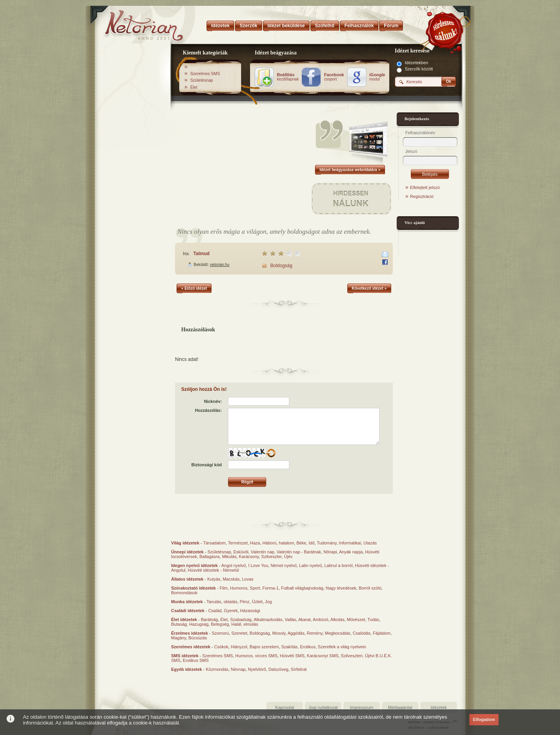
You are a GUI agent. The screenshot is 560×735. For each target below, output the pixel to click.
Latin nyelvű (311, 565)
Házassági (250, 611)
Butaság (179, 624)
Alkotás (338, 619)
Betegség (220, 624)
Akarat (304, 619)
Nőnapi (330, 552)
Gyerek (231, 611)
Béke (301, 543)
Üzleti (257, 602)
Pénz (245, 602)
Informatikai (350, 543)
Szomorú (220, 633)
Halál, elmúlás (245, 624)
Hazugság (199, 624)
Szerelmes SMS (205, 73)
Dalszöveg (278, 669)
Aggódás (296, 633)
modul (377, 77)
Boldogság (281, 266)
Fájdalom (382, 633)
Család (215, 611)
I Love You (258, 565)
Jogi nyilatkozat (323, 707)
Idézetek (439, 707)
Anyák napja (351, 552)
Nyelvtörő (257, 669)
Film (224, 588)
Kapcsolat (285, 707)
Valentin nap (262, 552)
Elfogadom (484, 719)
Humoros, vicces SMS (256, 656)
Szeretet (239, 633)
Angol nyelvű (234, 565)
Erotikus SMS (196, 660)
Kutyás (214, 579)
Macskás (231, 579)
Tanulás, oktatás (222, 602)
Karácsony (249, 556)
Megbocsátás (337, 633)
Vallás (290, 619)
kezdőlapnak (288, 77)
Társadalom (214, 543)
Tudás (373, 619)
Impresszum (362, 707)
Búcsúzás (198, 638)
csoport (334, 77)
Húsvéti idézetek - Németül (213, 570)
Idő (311, 543)
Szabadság (241, 619)
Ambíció (320, 619)
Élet (194, 87)
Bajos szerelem (264, 647)
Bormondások (184, 593)
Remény (315, 633)
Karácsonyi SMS (323, 656)
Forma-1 (271, 588)
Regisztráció (422, 196)
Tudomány (327, 543)
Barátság (209, 619)
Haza (255, 543)
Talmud (201, 254)
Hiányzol (239, 647)
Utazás (370, 543)
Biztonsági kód (206, 465)
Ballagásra (210, 556)
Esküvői (241, 552)
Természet (238, 543)
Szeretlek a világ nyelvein (342, 647)
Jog (268, 602)
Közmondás (217, 669)
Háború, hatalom (278, 543)
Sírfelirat (299, 669)
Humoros (239, 588)
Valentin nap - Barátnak (299, 552)
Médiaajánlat (400, 707)
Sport (255, 588)
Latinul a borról (339, 565)
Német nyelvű (284, 565)
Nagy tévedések (341, 588)
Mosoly (279, 633)
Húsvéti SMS (292, 656)
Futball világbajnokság (302, 588)
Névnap (238, 669)
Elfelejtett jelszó (425, 187)
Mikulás (229, 556)
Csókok (221, 647)
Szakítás (289, 647)
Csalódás (362, 633)
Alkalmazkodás (268, 619)
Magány (178, 638)
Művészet (356, 619)
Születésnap (202, 80)
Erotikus (308, 647)
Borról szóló (370, 588)
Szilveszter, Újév (277, 556)
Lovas (248, 579)
